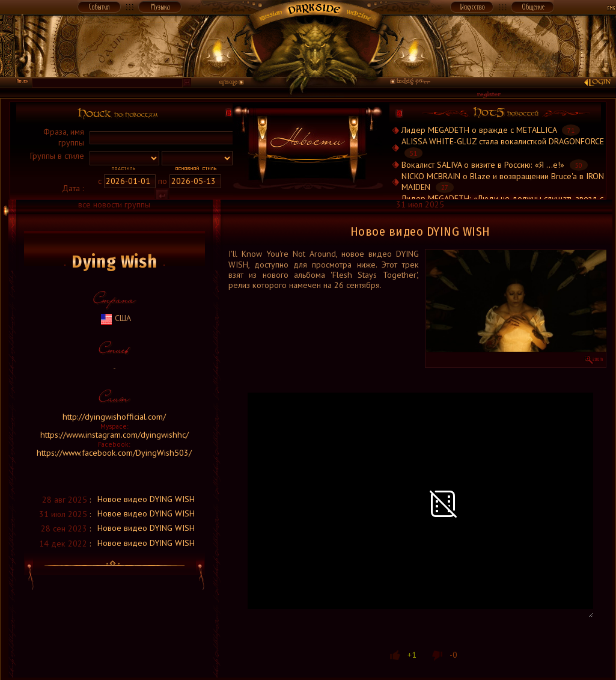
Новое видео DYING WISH (146, 499)
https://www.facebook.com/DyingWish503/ (114, 453)
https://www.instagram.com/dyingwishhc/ (114, 435)
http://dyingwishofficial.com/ (114, 417)
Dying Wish (114, 262)
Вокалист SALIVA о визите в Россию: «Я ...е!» (483, 165)
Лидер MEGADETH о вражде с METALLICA (479, 130)
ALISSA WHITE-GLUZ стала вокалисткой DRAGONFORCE (503, 141)
